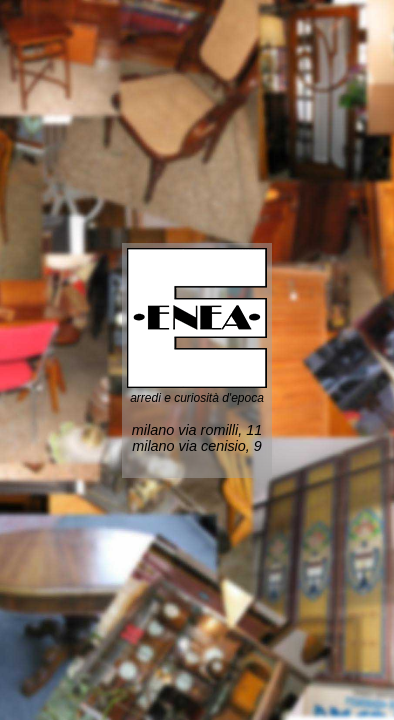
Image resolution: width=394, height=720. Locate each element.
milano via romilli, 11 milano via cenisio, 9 (197, 438)
